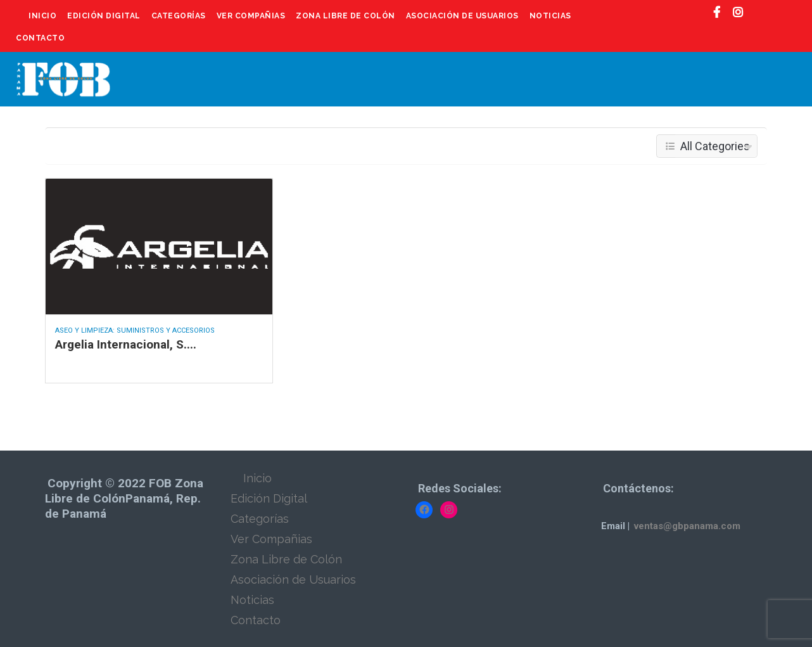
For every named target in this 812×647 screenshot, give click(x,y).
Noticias (550, 16)
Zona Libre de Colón (346, 16)
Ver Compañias (251, 16)
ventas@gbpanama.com (687, 526)
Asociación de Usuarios (462, 16)
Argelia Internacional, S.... (126, 344)
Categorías (179, 16)
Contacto (40, 38)
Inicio (42, 16)
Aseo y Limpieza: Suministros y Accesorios (135, 330)
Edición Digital (104, 16)
